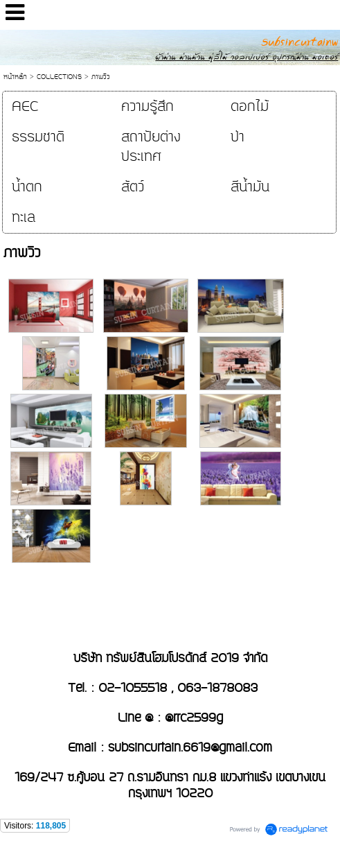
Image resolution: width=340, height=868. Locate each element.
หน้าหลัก (15, 77)
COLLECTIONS (59, 77)
